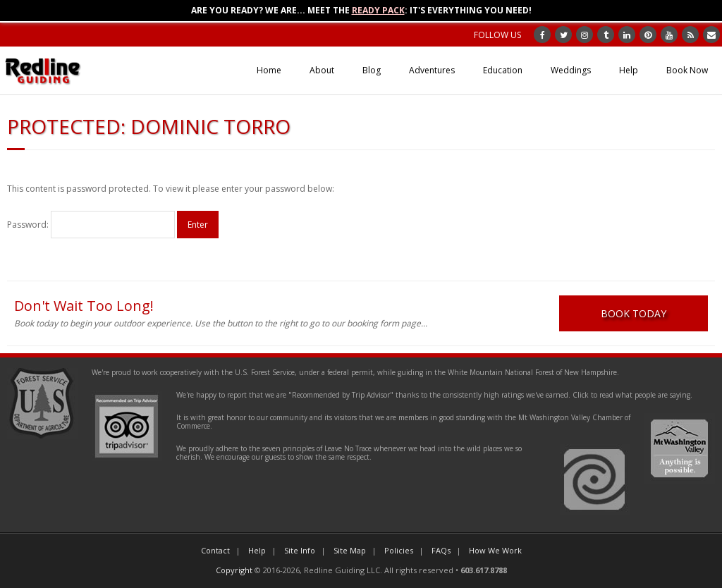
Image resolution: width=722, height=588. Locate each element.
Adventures (432, 70)
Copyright (234, 570)
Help (629, 70)
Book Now (687, 70)
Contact (215, 550)
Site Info (300, 550)
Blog (372, 70)
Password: (91, 225)
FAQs (441, 550)
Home (269, 70)
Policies (399, 550)
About (322, 70)
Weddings (571, 70)
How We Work (495, 550)
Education (503, 70)
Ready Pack (378, 10)
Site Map (350, 550)
